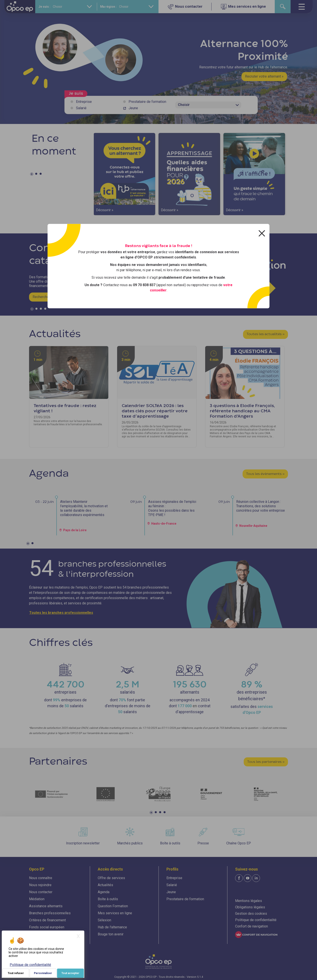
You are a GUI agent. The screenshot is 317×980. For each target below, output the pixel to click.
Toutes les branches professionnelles (61, 613)
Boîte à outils (108, 899)
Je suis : (44, 7)
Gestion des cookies (251, 914)
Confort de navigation (252, 926)
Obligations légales (250, 907)
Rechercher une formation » (54, 297)
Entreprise (84, 102)
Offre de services (111, 878)
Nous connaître (41, 878)
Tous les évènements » (265, 474)
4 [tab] (46, 310)
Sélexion (104, 920)
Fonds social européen (47, 927)
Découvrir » (105, 210)
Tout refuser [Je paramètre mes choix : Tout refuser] (16, 973)
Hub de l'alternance (112, 927)
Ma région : (108, 7)
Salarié (81, 108)
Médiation (37, 899)
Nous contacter (41, 892)
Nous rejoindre (40, 885)
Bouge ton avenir (111, 934)
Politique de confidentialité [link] (30, 965)
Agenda (104, 892)
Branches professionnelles (50, 913)
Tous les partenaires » (266, 762)
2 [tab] (37, 175)
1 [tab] (32, 175)
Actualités (105, 885)
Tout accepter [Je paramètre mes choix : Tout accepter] (70, 973)
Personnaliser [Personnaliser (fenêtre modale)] (43, 973)
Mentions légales (249, 901)
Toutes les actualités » (265, 334)
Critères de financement (47, 920)
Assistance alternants (46, 906)
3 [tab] (41, 175)
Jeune (133, 108)
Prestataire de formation (147, 102)
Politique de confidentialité (256, 920)
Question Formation (113, 906)
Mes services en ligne (115, 913)
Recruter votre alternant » (264, 76)
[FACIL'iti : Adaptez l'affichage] (256, 935)
